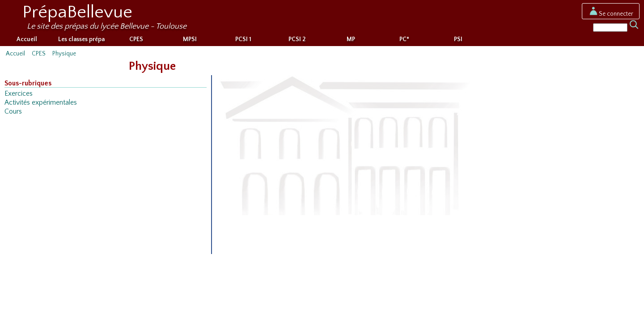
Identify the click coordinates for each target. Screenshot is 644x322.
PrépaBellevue (77, 12)
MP (351, 39)
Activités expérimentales (41, 103)
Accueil (27, 39)
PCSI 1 (243, 39)
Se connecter (611, 14)
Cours (13, 112)
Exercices (19, 94)
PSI (458, 39)
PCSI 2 (297, 39)
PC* (404, 39)
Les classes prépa (81, 39)
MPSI (190, 39)
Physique (64, 54)
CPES (136, 39)
